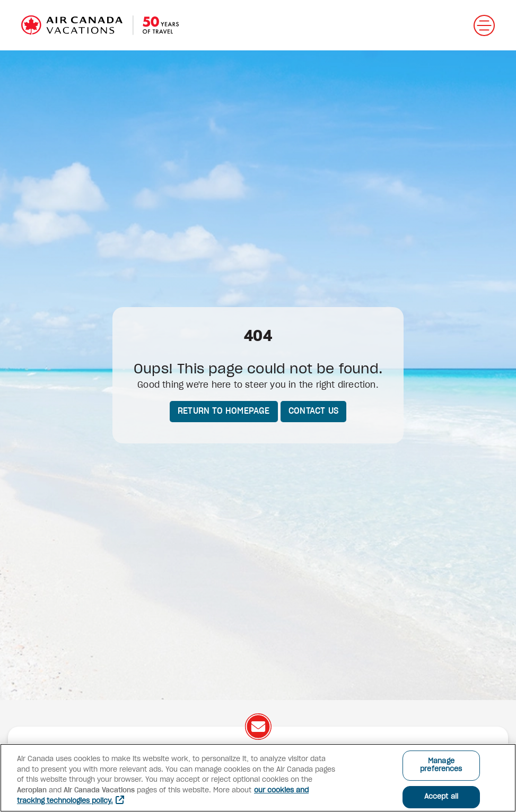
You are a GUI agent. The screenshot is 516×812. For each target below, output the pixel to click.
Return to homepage (224, 411)
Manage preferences (441, 766)
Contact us (313, 411)
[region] (258, 778)
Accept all (441, 797)
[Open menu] (484, 25)
